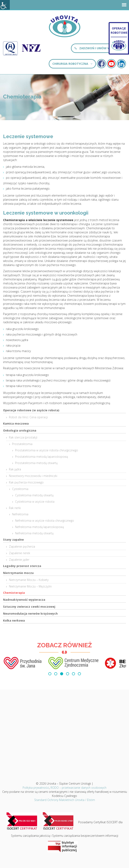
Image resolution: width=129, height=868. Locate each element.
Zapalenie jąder (19, 560)
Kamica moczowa (16, 423)
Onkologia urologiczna (20, 430)
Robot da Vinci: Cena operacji (28, 417)
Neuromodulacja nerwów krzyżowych (30, 614)
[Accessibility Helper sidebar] (5, 5)
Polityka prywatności (36, 788)
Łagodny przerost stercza (22, 566)
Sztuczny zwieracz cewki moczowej (29, 607)
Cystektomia (20, 489)
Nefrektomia (20, 514)
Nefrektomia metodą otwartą (34, 533)
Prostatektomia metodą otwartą (36, 463)
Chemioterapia (14, 593)
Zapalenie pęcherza (22, 546)
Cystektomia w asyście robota (35, 502)
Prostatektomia (22, 444)
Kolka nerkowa (14, 620)
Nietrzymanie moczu (18, 573)
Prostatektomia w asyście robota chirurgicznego (47, 450)
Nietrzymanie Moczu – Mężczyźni (30, 586)
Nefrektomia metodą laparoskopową (39, 527)
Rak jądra (15, 469)
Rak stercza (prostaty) (23, 437)
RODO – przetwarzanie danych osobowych (78, 788)
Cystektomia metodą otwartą (34, 495)
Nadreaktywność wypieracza (24, 600)
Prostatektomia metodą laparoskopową (41, 457)
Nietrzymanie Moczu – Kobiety (29, 580)
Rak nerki (15, 508)
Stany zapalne (13, 540)
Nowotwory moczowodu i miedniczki (33, 476)
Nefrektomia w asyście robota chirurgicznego (45, 521)
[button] (50, 674)
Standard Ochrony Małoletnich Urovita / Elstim (65, 800)
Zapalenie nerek (20, 553)
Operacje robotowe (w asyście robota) (31, 410)
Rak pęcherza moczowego (26, 482)
